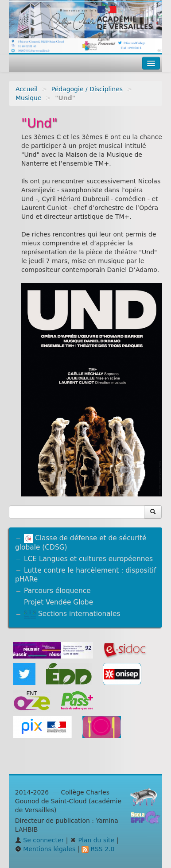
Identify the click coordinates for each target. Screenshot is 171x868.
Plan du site (92, 840)
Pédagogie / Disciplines (87, 89)
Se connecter (40, 840)
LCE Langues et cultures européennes (88, 559)
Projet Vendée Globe (58, 602)
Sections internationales (72, 614)
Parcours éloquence (57, 591)
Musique (29, 98)
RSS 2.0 (98, 849)
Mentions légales (45, 849)
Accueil (27, 89)
